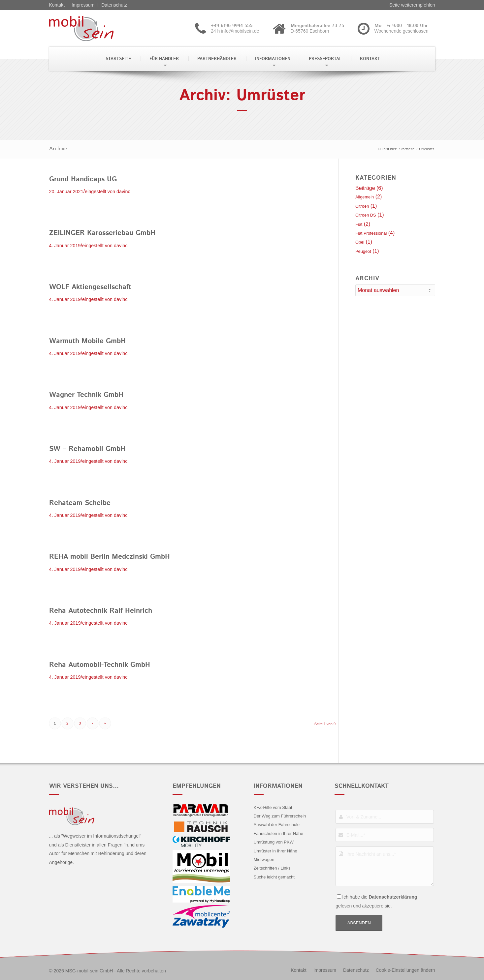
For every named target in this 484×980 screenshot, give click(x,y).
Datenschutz (114, 5)
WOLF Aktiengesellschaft (90, 287)
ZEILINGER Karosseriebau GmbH (102, 233)
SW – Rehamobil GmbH (87, 449)
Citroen (362, 206)
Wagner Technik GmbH (86, 395)
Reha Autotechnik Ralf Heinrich (101, 611)
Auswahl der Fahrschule (277, 825)
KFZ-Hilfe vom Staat (273, 807)
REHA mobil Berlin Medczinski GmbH (110, 557)
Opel (360, 242)
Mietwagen (264, 860)
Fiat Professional (371, 233)
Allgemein (365, 197)
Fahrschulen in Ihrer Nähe (278, 833)
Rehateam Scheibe (80, 503)
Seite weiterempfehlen (412, 5)
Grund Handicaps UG (83, 179)
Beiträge (365, 188)
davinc (123, 192)
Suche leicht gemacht (274, 877)
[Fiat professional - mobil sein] (92, 28)
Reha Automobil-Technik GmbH (100, 665)
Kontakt (57, 5)
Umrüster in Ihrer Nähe (275, 851)
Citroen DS (366, 215)
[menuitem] (118, 59)
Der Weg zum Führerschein (280, 816)
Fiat (359, 224)
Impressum (83, 5)
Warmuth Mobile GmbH (87, 341)
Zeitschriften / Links (272, 868)
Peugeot (363, 251)
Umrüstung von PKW (274, 842)
